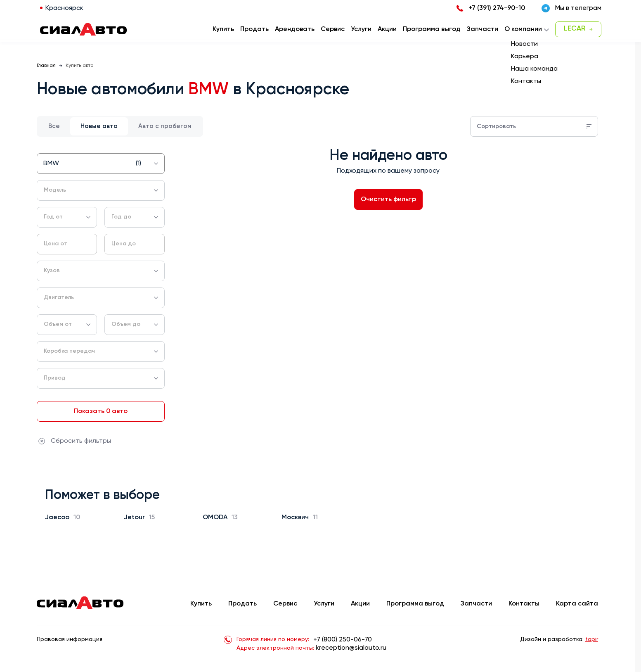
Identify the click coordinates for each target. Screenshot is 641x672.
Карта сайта (577, 604)
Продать (254, 29)
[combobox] (101, 164)
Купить (201, 604)
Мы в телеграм (571, 8)
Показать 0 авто (101, 411)
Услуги (324, 604)
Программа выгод (415, 604)
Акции (360, 604)
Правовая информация (70, 639)
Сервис (285, 604)
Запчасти (476, 604)
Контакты (524, 604)
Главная (46, 66)
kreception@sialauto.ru (351, 648)
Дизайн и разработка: (559, 639)
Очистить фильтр (388, 199)
